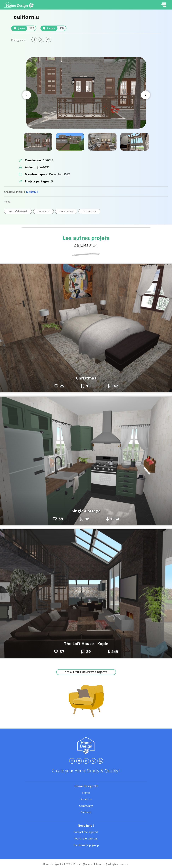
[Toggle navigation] (164, 5)
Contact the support (86, 832)
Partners (86, 812)
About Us (86, 799)
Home (86, 793)
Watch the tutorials (86, 838)
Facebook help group (86, 845)
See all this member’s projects (86, 672)
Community (86, 806)
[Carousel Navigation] (86, 95)
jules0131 (32, 192)
